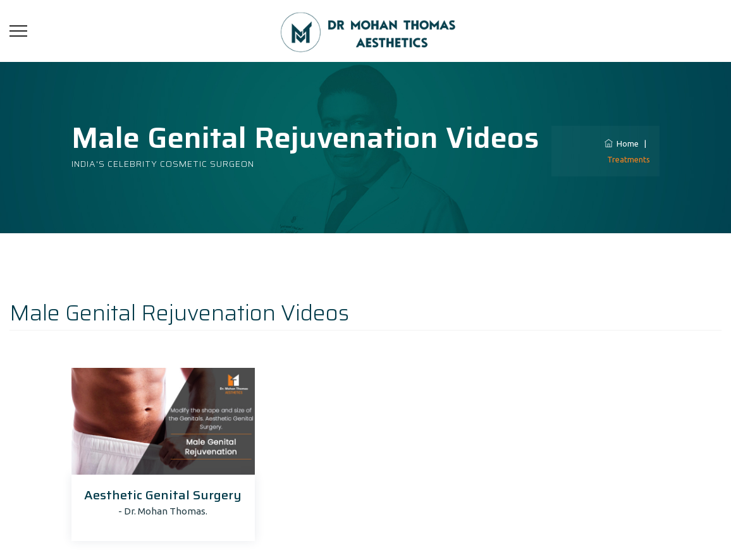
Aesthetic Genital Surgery (163, 495)
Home (622, 143)
